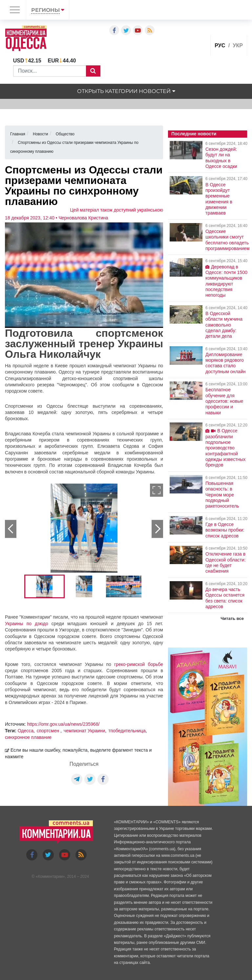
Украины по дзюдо (27, 624)
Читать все (232, 618)
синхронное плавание (28, 737)
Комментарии (50, 877)
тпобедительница (127, 731)
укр (238, 46)
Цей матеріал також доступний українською (117, 210)
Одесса (26, 731)
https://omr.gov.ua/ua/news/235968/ (63, 724)
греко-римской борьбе (139, 664)
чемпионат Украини (84, 731)
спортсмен (49, 731)
